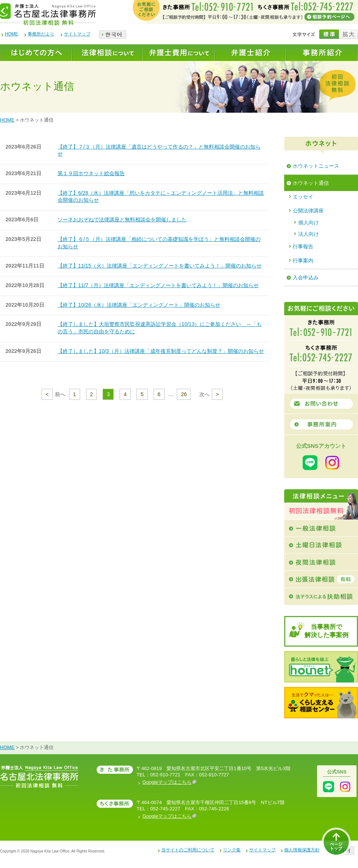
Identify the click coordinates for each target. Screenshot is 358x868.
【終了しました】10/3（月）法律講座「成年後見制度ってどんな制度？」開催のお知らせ (161, 351)
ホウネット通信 (311, 183)
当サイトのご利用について (188, 850)
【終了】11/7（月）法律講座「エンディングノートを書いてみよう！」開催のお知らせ (158, 285)
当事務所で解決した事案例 (326, 631)
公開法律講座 (308, 211)
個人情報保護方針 (302, 850)
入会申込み (306, 278)
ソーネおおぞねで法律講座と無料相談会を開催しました (122, 219)
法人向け (309, 234)
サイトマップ (77, 34)
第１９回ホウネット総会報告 (91, 173)
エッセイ (303, 197)
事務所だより (41, 34)
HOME (11, 34)
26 (184, 394)
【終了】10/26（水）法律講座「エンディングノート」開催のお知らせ (139, 305)
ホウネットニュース (316, 166)
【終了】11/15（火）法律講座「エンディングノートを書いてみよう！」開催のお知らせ (160, 266)
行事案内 (303, 261)
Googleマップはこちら (169, 782)
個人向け (309, 222)
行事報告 (303, 246)
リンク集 (232, 850)
